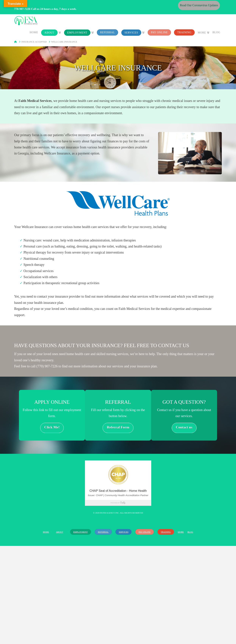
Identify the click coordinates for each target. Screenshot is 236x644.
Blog (190, 532)
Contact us (184, 427)
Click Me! (52, 427)
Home (46, 532)
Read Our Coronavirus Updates (199, 5)
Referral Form (118, 427)
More (181, 532)
